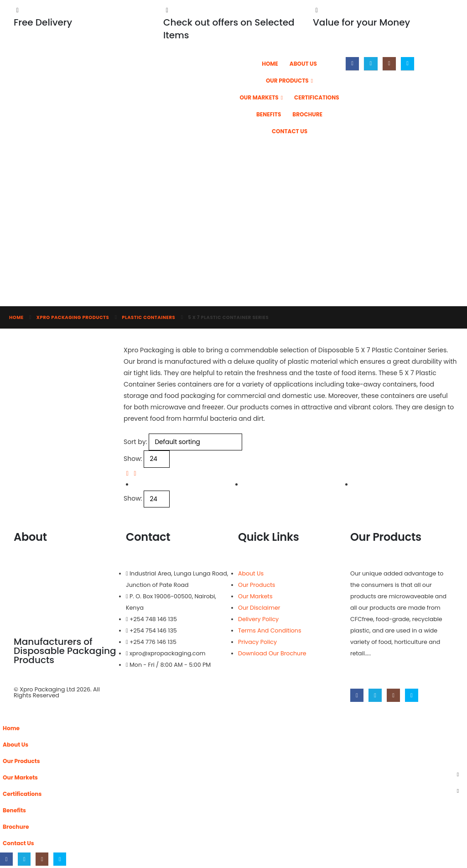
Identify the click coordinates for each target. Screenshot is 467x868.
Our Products (287, 81)
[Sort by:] (195, 442)
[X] (371, 64)
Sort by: (135, 442)
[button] (127, 473)
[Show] (157, 459)
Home (270, 64)
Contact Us (290, 131)
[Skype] (407, 64)
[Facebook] (352, 64)
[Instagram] (389, 64)
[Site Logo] (147, 84)
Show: (133, 459)
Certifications (317, 97)
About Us (303, 64)
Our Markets (259, 97)
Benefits (269, 114)
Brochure (307, 114)
